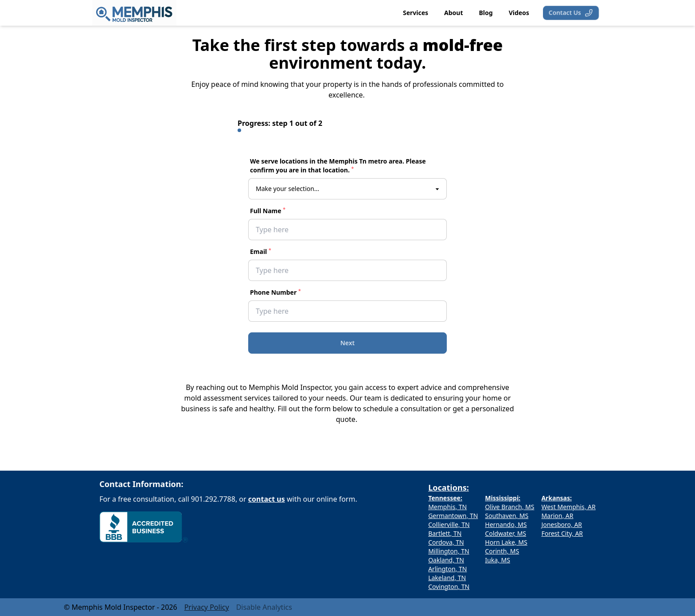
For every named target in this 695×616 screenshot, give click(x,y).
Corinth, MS (502, 551)
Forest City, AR (562, 533)
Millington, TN (449, 551)
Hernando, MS (506, 524)
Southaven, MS (507, 516)
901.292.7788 (213, 499)
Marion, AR (557, 516)
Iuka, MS (498, 560)
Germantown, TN (453, 516)
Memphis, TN (447, 507)
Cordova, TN (446, 542)
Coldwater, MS (506, 533)
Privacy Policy (207, 607)
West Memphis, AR (568, 507)
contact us (267, 499)
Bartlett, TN (445, 533)
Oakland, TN (446, 560)
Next (348, 343)
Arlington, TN (447, 569)
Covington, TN (449, 587)
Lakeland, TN (447, 578)
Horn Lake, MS (506, 542)
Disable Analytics (264, 607)
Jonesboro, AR (562, 524)
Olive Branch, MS (510, 507)
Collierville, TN (449, 524)
